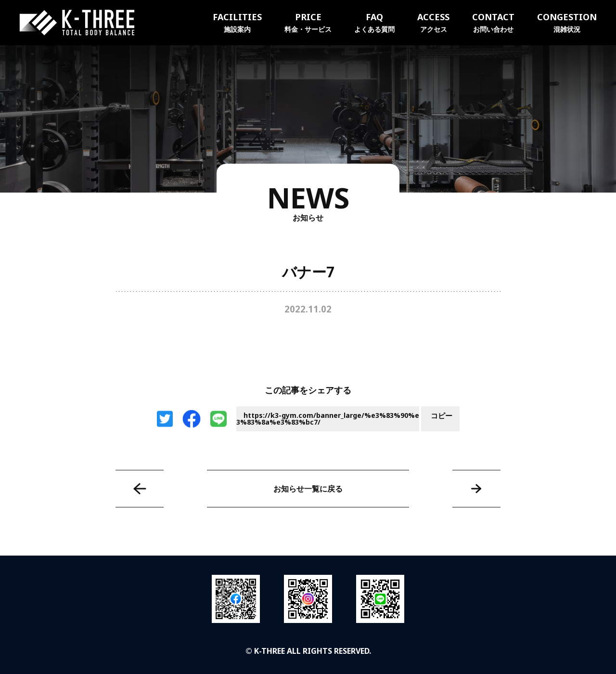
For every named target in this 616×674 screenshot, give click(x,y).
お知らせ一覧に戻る (308, 489)
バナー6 (140, 489)
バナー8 (476, 489)
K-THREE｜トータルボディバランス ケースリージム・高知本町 (77, 23)
